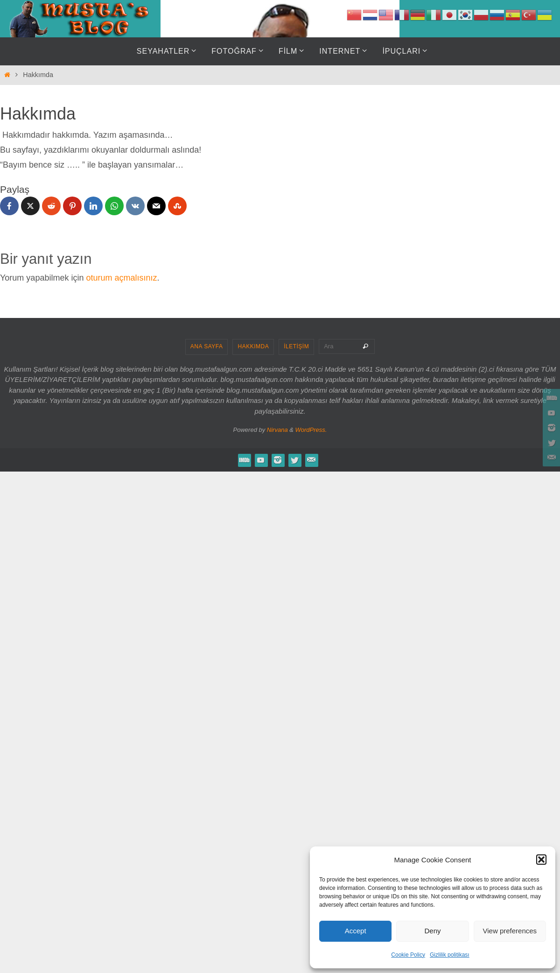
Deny (432, 931)
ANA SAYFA (207, 346)
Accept (356, 931)
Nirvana (277, 430)
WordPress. (311, 430)
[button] (541, 860)
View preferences (510, 931)
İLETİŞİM (296, 346)
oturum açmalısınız (121, 278)
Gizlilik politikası (450, 955)
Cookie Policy (408, 955)
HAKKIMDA (253, 346)
